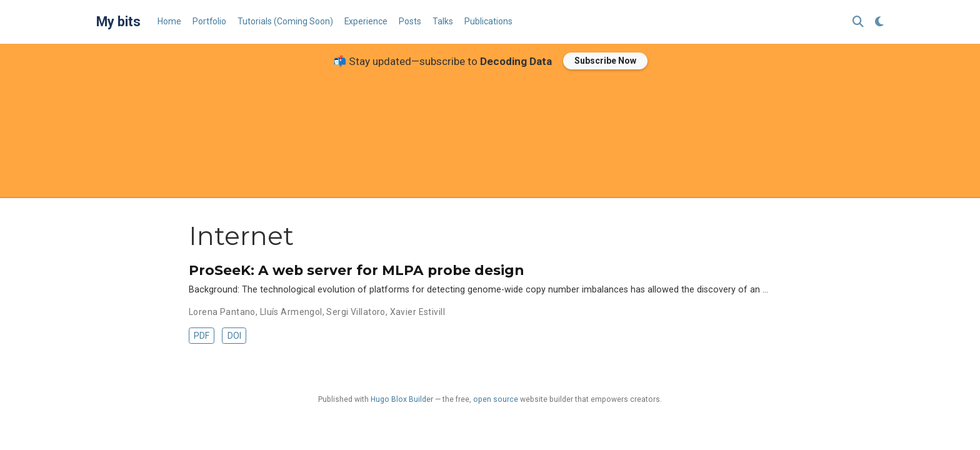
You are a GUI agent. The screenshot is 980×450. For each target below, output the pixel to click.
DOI (234, 336)
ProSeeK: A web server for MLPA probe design (356, 270)
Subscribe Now (605, 61)
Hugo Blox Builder (402, 399)
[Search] (858, 22)
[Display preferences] (879, 22)
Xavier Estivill (417, 312)
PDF (202, 336)
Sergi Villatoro (356, 312)
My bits (118, 22)
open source (496, 399)
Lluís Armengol (291, 312)
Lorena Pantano (222, 312)
